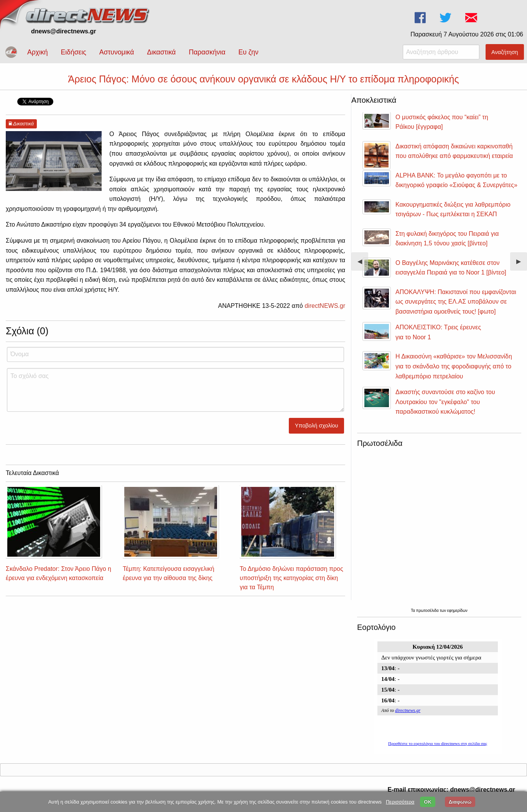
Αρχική (37, 52)
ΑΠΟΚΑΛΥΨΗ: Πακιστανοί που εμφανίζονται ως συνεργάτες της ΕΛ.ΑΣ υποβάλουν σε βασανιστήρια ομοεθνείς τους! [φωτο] (456, 302)
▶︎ (522, 264)
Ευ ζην (249, 52)
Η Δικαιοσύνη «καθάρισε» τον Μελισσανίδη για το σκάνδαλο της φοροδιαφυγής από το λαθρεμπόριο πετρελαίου (454, 366)
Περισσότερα (400, 802)
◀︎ (363, 264)
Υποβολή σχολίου (317, 426)
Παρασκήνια (207, 52)
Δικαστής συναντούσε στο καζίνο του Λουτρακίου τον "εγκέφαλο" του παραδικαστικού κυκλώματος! (445, 402)
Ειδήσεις (73, 52)
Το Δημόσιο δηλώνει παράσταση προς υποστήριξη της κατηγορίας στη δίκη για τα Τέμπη (291, 578)
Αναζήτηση (505, 52)
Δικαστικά (161, 52)
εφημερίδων (457, 611)
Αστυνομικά (117, 52)
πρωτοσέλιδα (428, 611)
